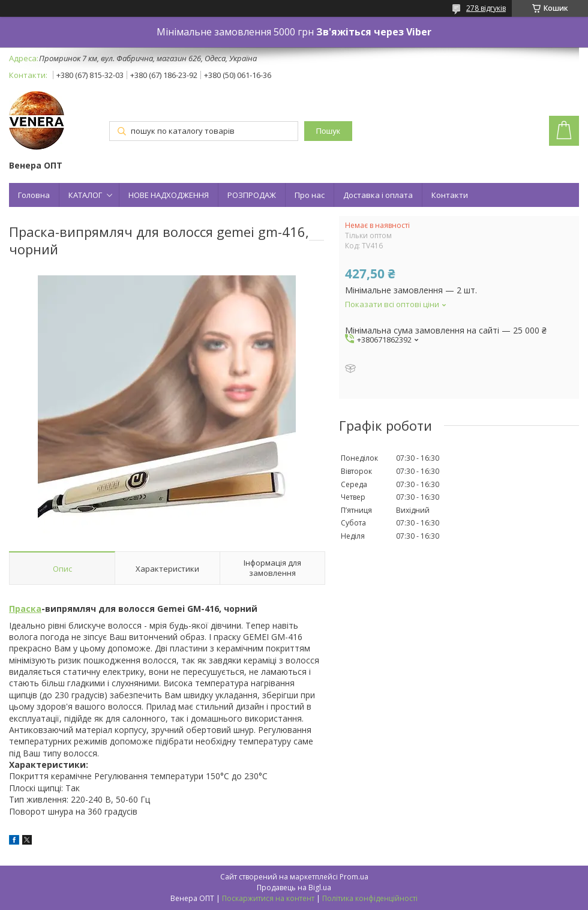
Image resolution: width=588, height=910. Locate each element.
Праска (25, 609)
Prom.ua (354, 877)
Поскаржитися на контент (268, 898)
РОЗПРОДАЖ (252, 195)
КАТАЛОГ (85, 195)
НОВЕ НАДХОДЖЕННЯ (169, 195)
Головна (34, 195)
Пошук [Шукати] (328, 131)
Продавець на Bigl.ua (294, 888)
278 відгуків (486, 8)
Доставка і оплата (378, 195)
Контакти (450, 195)
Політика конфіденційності (370, 898)
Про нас (310, 195)
